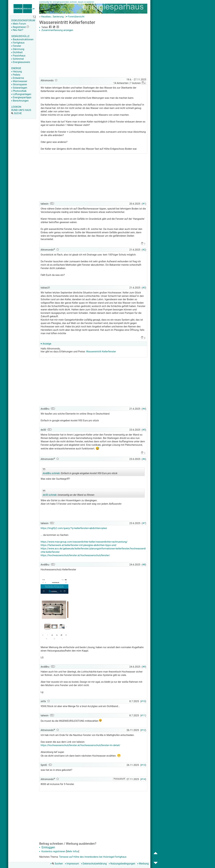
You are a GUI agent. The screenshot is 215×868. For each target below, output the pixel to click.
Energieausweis (21, 62)
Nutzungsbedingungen (122, 864)
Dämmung (18, 49)
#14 (143, 779)
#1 (144, 204)
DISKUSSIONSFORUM (23, 20)
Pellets (16, 75)
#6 (144, 459)
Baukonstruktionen (22, 39)
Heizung (17, 72)
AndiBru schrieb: (51, 473)
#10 (143, 701)
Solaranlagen (19, 88)
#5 (144, 430)
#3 (144, 288)
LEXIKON (16, 107)
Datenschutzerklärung (94, 864)
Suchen (57, 864)
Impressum (72, 864)
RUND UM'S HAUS (21, 110)
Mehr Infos (73, 851)
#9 (144, 667)
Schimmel (18, 59)
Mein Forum (19, 24)
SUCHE (17, 113)
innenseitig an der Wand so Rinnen (69, 494)
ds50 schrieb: (50, 495)
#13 (143, 765)
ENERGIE (16, 68)
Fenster (16, 46)
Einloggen (47, 847)
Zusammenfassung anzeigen (56, 30)
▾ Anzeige (46, 344)
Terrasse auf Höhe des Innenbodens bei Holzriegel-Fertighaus (93, 857)
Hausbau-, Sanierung (52, 17)
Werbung (143, 864)
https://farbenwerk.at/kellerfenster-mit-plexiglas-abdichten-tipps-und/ (79, 545)
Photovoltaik (19, 91)
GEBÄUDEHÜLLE (20, 36)
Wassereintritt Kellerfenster (101, 352)
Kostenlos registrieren (52, 851)
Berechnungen (20, 101)
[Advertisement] (93, 55)
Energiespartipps (21, 97)
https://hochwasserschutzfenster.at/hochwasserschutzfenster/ (75, 555)
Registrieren (19, 27)
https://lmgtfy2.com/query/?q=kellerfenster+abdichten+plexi (74, 528)
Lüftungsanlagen (21, 94)
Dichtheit (17, 52)
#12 (143, 730)
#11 (143, 715)
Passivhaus (18, 56)
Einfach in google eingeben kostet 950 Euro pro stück (80, 472)
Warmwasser (19, 81)
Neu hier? (17, 30)
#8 (144, 565)
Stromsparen (19, 84)
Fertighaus (18, 43)
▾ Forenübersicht (75, 17)
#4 (144, 409)
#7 (144, 523)
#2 (144, 250)
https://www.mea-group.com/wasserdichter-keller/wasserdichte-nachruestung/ (84, 542)
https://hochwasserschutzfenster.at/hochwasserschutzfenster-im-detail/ (80, 745)
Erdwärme (18, 78)
